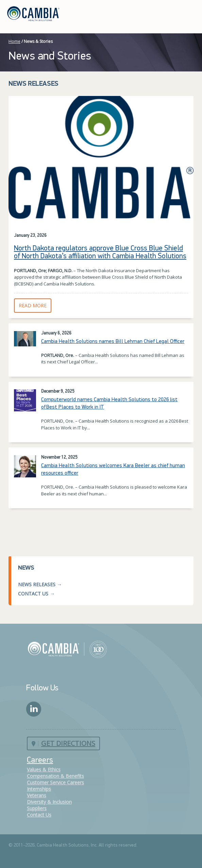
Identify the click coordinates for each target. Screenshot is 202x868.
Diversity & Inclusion (49, 802)
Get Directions (68, 743)
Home (14, 41)
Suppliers (37, 808)
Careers (40, 760)
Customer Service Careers (55, 782)
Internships (39, 789)
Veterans (37, 795)
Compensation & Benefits (55, 776)
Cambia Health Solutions (67, 649)
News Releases (37, 584)
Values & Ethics (44, 769)
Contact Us (33, 594)
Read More (35, 305)
